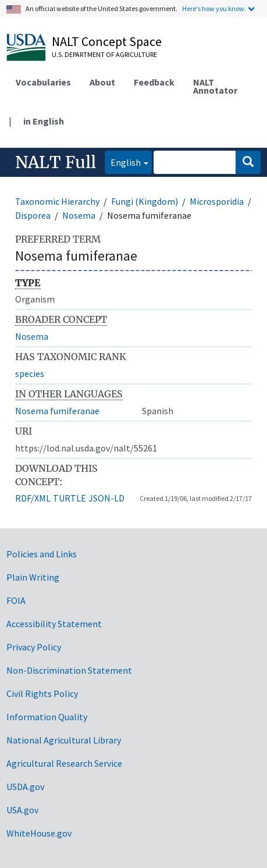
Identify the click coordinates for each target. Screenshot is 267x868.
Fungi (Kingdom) (145, 201)
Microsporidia (217, 201)
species (30, 373)
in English (44, 121)
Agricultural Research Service (64, 763)
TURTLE (70, 498)
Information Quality (47, 717)
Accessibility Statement (54, 624)
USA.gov (22, 810)
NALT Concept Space (107, 41)
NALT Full (56, 162)
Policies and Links (42, 554)
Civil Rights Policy (42, 693)
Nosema (79, 215)
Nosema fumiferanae (57, 411)
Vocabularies (43, 82)
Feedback (154, 82)
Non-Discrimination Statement (69, 670)
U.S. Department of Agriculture (104, 54)
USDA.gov (25, 787)
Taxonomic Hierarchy (57, 201)
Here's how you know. (214, 8)
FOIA (16, 600)
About (102, 82)
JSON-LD (106, 498)
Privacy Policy (34, 647)
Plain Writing (33, 577)
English (123, 161)
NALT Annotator (215, 86)
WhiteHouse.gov (39, 833)
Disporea (33, 215)
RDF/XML (33, 498)
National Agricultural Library (64, 740)
